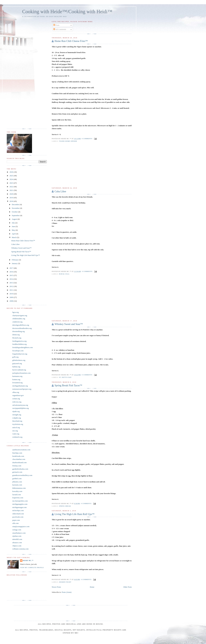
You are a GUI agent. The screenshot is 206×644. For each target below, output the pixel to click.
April (14, 234)
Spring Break (65, 506)
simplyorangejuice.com (21, 526)
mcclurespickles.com (20, 501)
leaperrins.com (18, 498)
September (16, 215)
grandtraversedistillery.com (22, 475)
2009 (12, 297)
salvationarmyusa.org (20, 405)
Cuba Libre (60, 191)
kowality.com (17, 491)
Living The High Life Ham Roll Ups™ (74, 514)
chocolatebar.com (19, 459)
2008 (12, 301)
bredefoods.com (18, 456)
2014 (12, 279)
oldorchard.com (18, 514)
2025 (12, 176)
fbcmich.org (17, 338)
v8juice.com (17, 546)
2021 (12, 190)
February (15, 260)
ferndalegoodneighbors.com (23, 347)
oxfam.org (16, 399)
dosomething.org (19, 331)
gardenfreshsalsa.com (20, 469)
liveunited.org (17, 383)
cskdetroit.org (17, 322)
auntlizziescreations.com (21, 450)
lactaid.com (17, 495)
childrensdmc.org (19, 319)
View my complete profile (32, 568)
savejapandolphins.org (21, 408)
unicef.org (16, 427)
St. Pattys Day (65, 377)
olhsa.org (16, 392)
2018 (12, 201)
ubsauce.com (17, 543)
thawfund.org (17, 421)
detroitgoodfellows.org (21, 325)
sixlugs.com (17, 530)
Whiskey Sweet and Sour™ (69, 324)
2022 (12, 187)
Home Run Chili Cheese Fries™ (71, 41)
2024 (12, 179)
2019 (12, 198)
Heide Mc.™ (28, 561)
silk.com (15, 523)
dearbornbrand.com (19, 462)
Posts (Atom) (67, 592)
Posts (56, 25)
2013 (12, 283)
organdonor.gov (18, 395)
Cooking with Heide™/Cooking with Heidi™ (67, 12)
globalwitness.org (19, 360)
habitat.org (16, 367)
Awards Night (65, 582)
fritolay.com (17, 466)
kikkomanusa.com (19, 488)
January (15, 263)
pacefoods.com (18, 517)
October (15, 212)
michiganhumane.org (20, 386)
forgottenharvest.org (20, 354)
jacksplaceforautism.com (21, 373)
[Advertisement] (92, 165)
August (15, 219)
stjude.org (16, 411)
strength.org (17, 415)
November (16, 208)
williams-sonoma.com (20, 549)
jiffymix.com (17, 482)
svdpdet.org (17, 418)
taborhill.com (17, 539)
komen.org (16, 379)
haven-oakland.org (19, 370)
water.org (16, 434)
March (14, 237)
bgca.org (16, 312)
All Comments (60, 29)
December (16, 204)
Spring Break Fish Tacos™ (68, 385)
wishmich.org (17, 437)
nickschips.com (18, 510)
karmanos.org (17, 376)
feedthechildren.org (19, 344)
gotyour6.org (17, 363)
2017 (12, 268)
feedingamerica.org (19, 341)
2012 (12, 286)
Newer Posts (56, 587)
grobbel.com (17, 478)
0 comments (87, 139)
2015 (12, 275)
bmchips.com (17, 453)
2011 (12, 290)
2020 (12, 194)
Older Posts (128, 587)
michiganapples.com (20, 504)
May (14, 230)
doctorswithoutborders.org (22, 328)
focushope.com (18, 351)
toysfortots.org (18, 424)
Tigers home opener (68, 141)
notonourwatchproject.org (22, 389)
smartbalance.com (19, 533)
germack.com (17, 472)
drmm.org (16, 335)
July (14, 223)
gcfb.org (15, 357)
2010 (12, 294)
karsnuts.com (17, 485)
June (14, 226)
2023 (12, 183)
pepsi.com (16, 520)
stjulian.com (17, 536)
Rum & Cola (64, 274)
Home (92, 587)
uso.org (15, 431)
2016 (12, 272)
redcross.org (17, 402)
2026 (12, 172)
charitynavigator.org (20, 315)
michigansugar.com (19, 507)
